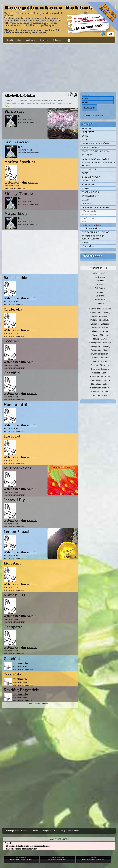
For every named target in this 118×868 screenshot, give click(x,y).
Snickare (100, 296)
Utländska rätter (92, 228)
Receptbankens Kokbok (49, 8)
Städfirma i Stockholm (100, 388)
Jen (20, 116)
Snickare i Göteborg (100, 369)
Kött (84, 140)
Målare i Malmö (100, 339)
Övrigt (86, 136)
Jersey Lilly (14, 500)
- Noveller (8, 843)
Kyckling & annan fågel (96, 144)
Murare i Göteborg (100, 358)
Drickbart (88, 204)
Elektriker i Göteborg (100, 324)
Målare (100, 284)
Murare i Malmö (100, 361)
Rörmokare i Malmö (100, 384)
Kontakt (10, 40)
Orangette (13, 627)
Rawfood (87, 128)
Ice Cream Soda (18, 468)
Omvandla (44, 40)
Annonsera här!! (59, 839)
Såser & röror (90, 192)
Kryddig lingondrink (23, 690)
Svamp (85, 200)
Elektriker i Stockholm (100, 320)
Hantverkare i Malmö (100, 316)
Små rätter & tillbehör (95, 232)
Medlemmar (31, 40)
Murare (100, 292)
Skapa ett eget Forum (70, 831)
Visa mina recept (25, 119)
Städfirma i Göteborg (100, 392)
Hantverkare (100, 277)
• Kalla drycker (89, 215)
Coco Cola (12, 674)
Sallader (87, 155)
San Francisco (17, 142)
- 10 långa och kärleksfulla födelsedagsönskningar (27, 846)
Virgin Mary (16, 213)
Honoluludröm (17, 405)
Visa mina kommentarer (28, 122)
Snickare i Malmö (100, 373)
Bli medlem (87, 115)
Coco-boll (12, 341)
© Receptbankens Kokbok (17, 831)
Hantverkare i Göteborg (100, 313)
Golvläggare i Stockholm (100, 343)
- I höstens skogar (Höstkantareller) (20, 849)
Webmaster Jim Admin (21, 183)
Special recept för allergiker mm (93, 237)
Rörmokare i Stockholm (100, 376)
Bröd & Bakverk (91, 177)
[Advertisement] (59, 67)
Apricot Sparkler (20, 162)
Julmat (86, 243)
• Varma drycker (90, 211)
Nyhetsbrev (58, 40)
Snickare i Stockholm (100, 365)
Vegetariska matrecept (96, 159)
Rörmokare (100, 299)
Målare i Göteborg (100, 335)
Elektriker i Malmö (100, 328)
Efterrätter (89, 169)
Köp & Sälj (88, 246)
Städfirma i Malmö (100, 395)
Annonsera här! (99, 268)
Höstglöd (12, 436)
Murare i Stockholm (100, 354)
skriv (19, 40)
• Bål (84, 222)
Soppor (86, 188)
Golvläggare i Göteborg (100, 346)
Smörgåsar (88, 181)
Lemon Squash (17, 532)
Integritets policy (50, 831)
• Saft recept (88, 218)
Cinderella (13, 309)
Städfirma (100, 303)
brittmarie (20, 663)
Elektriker (100, 281)
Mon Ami (12, 563)
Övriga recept (90, 196)
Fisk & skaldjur (91, 147)
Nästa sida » (35, 703)
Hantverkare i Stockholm (100, 309)
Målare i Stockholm (100, 331)
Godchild (12, 373)
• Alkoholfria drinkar (91, 225)
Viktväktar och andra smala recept (98, 164)
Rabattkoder (92, 256)
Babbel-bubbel (17, 278)
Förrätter (88, 185)
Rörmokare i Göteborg (100, 380)
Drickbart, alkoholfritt (96, 208)
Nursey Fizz (15, 595)
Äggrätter (88, 132)
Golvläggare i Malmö (100, 350)
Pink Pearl (14, 111)
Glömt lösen (97, 115)
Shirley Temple (19, 194)
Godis (85, 173)
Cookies (35, 831)
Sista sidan (46, 703)
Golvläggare (100, 288)
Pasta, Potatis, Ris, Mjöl (96, 151)
